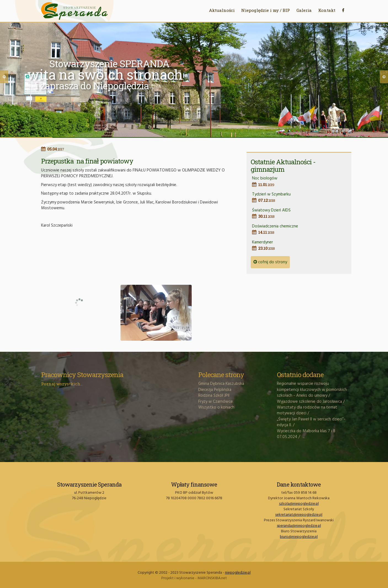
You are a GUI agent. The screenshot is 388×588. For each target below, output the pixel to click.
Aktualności (222, 10)
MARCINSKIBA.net (212, 578)
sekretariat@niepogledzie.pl (299, 515)
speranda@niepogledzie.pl (299, 526)
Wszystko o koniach (216, 407)
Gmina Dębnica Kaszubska (221, 384)
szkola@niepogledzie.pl (299, 504)
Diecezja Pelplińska (215, 390)
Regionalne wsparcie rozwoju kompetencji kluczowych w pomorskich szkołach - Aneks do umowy (312, 390)
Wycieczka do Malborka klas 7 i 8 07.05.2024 (306, 434)
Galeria (304, 10)
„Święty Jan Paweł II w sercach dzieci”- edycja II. (311, 422)
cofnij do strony (270, 262)
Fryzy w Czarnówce (216, 402)
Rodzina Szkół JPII (214, 396)
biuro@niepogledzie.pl (299, 537)
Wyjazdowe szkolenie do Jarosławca (309, 402)
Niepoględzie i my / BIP (266, 10)
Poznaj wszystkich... (62, 384)
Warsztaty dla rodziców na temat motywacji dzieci (307, 410)
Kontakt (327, 10)
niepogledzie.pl (238, 573)
